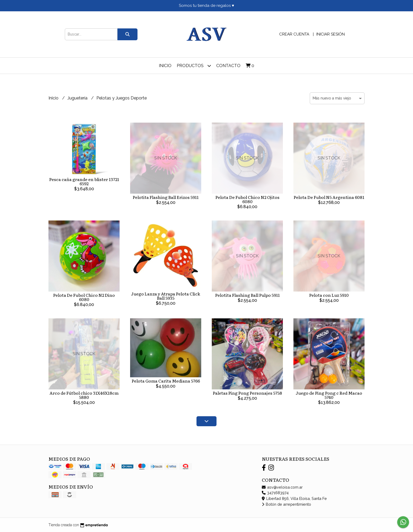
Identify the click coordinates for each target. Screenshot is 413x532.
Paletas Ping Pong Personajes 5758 (247, 393)
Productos (194, 66)
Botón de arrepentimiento (286, 504)
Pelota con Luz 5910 (329, 295)
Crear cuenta (294, 34)
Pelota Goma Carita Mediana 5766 (166, 381)
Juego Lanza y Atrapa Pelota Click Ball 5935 (166, 296)
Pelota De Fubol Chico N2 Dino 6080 (84, 297)
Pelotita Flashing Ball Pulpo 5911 (247, 295)
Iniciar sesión (331, 34)
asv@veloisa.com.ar (282, 487)
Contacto (228, 66)
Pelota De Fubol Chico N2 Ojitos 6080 (247, 199)
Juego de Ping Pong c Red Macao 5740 (329, 395)
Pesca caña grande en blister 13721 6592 (84, 181)
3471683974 (275, 493)
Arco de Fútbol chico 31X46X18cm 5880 (84, 395)
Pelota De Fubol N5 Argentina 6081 (329, 197)
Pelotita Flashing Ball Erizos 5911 (166, 197)
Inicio (165, 66)
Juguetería (78, 98)
